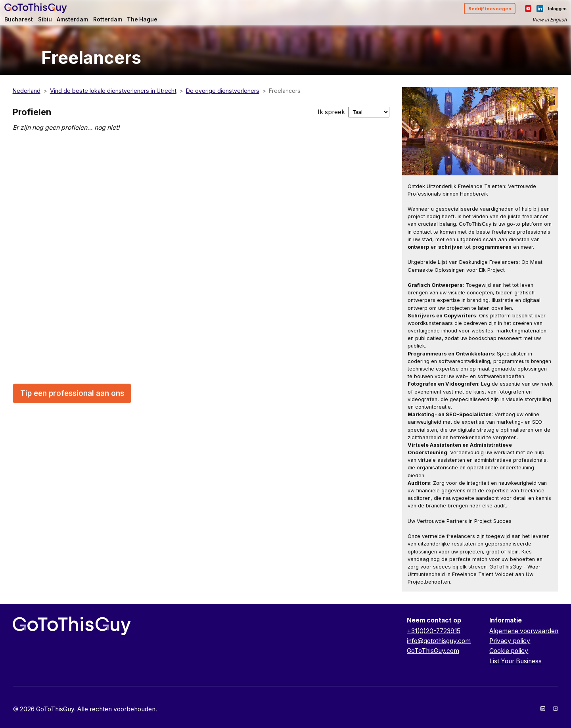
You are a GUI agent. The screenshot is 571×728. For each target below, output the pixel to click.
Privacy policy (510, 641)
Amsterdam (85, 22)
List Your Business (515, 661)
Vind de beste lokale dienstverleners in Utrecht (113, 91)
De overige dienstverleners (223, 91)
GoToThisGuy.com (433, 651)
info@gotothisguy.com (439, 641)
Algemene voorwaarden (524, 631)
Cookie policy (509, 651)
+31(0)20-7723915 (434, 631)
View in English (539, 22)
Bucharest (28, 22)
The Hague (162, 22)
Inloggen (548, 10)
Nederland (27, 91)
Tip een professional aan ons (72, 393)
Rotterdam (124, 22)
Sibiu (55, 22)
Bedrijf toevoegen (476, 11)
